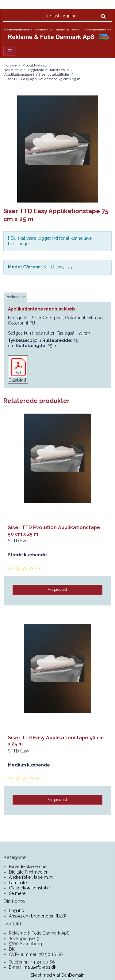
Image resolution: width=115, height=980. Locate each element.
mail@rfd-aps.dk (40, 967)
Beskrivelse (15, 297)
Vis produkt (57, 589)
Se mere (17, 893)
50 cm (84, 333)
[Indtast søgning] (76, 16)
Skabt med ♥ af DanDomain (57, 975)
